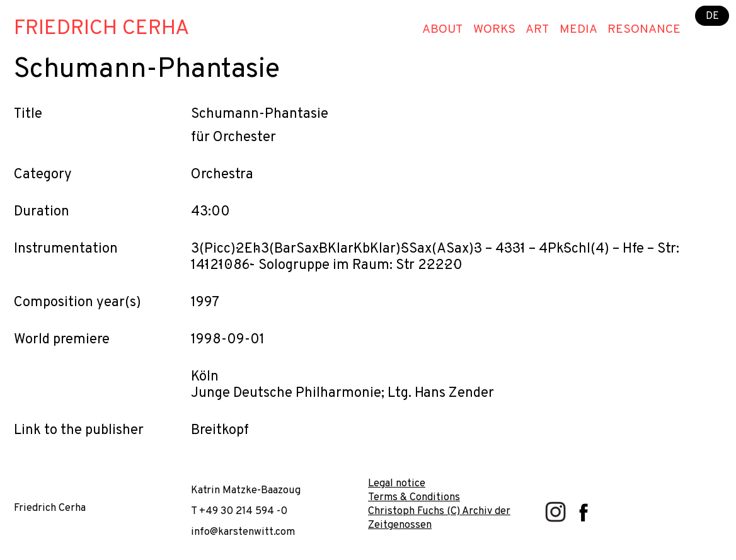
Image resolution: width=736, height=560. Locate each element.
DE (712, 15)
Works (494, 30)
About (442, 30)
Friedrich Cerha (101, 29)
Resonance (644, 30)
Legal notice (397, 483)
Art (537, 30)
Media (578, 30)
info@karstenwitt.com (243, 532)
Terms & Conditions (414, 497)
